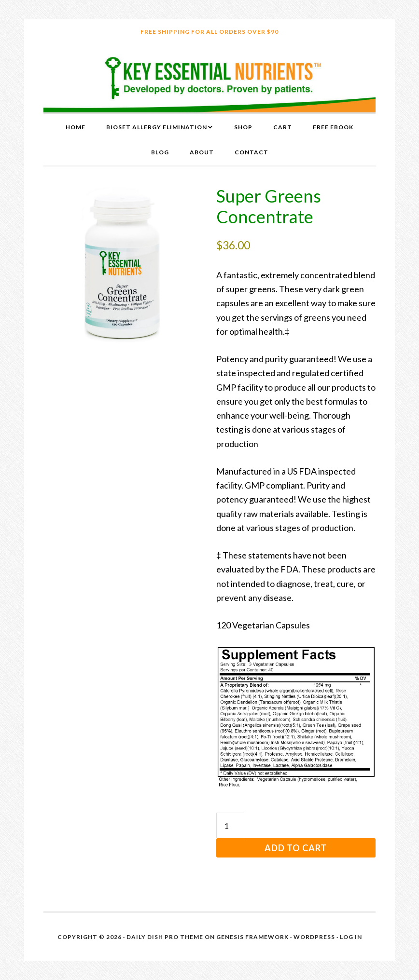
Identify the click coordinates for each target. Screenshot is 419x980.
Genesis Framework (252, 937)
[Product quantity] (230, 825)
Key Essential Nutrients (209, 78)
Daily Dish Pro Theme (165, 937)
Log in (351, 937)
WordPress (314, 937)
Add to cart (296, 848)
